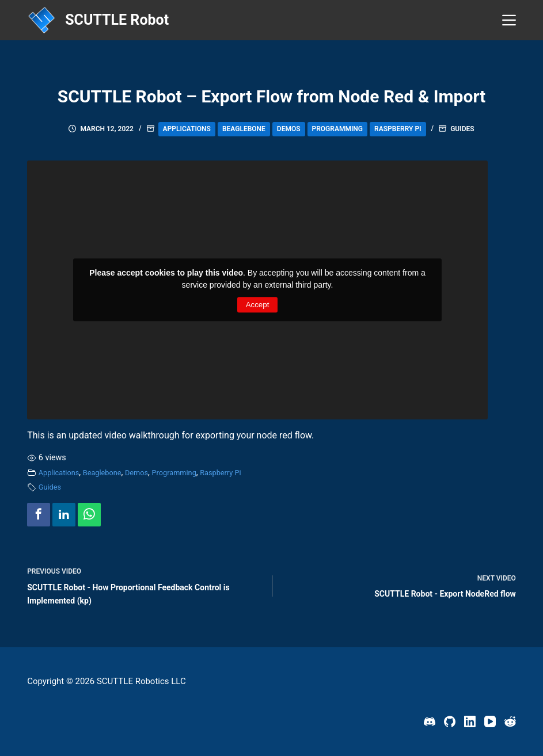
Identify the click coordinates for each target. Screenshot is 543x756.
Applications (187, 129)
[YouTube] (490, 721)
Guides (462, 129)
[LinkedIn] (470, 721)
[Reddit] (510, 721)
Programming (338, 129)
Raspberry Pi (398, 129)
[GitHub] (450, 721)
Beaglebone (244, 129)
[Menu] (509, 20)
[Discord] (430, 721)
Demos (289, 129)
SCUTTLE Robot (117, 20)
